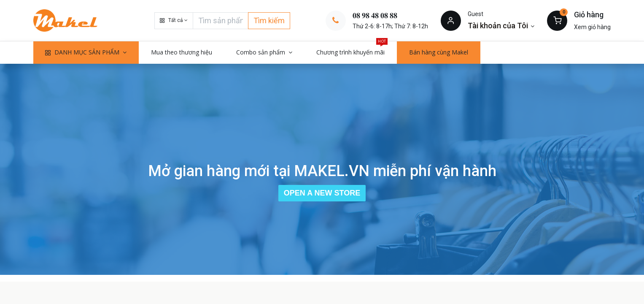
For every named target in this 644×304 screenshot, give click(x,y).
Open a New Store (322, 193)
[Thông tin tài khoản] (501, 26)
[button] (174, 21)
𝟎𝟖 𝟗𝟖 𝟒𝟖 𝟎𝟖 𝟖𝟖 (375, 15)
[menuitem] (182, 52)
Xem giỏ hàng (592, 27)
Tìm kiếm (269, 20)
